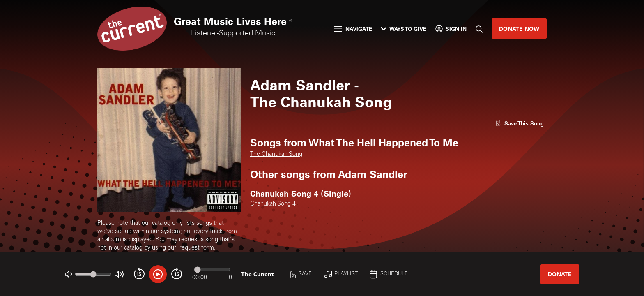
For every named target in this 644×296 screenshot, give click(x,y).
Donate (560, 274)
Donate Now (519, 29)
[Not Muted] (68, 274)
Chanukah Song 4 (273, 204)
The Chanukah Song (276, 155)
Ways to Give (404, 29)
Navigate (353, 29)
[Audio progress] (212, 269)
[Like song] (520, 123)
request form (197, 248)
